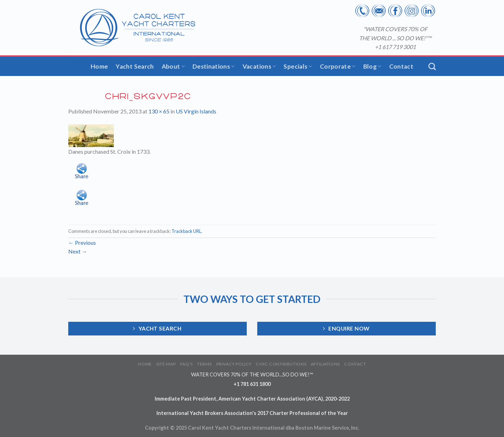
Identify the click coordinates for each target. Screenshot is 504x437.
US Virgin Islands (196, 111)
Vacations (259, 66)
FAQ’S (187, 364)
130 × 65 (159, 111)
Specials (298, 66)
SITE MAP (166, 364)
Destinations (214, 66)
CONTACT (355, 364)
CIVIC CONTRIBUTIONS (281, 364)
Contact (401, 66)
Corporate (338, 66)
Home (99, 66)
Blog (372, 66)
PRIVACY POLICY (234, 364)
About (173, 66)
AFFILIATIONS (325, 364)
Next (78, 251)
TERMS (204, 364)
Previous (82, 242)
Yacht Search (135, 66)
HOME (145, 364)
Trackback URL (186, 231)
